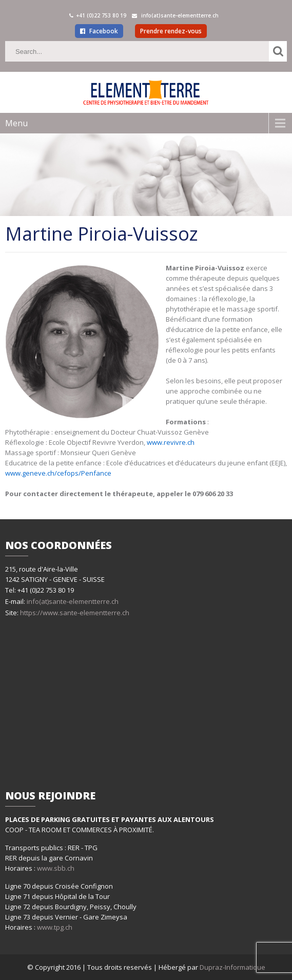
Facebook (99, 31)
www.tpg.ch (55, 927)
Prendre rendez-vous (171, 31)
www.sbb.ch (56, 868)
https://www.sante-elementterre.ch (74, 613)
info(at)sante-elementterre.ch (73, 601)
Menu (16, 123)
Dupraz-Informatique (232, 967)
